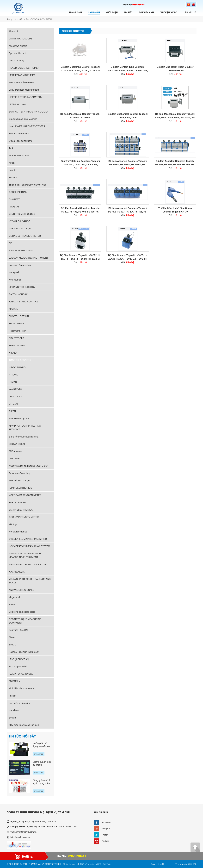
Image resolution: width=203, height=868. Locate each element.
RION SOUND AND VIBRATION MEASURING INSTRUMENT (25, 555)
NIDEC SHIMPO (17, 367)
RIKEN (12, 411)
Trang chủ (12, 19)
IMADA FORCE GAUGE (21, 674)
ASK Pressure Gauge (20, 229)
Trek (11, 148)
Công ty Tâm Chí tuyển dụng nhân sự (41, 782)
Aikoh (12, 163)
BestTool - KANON (18, 630)
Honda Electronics (18, 532)
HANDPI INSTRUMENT (21, 250)
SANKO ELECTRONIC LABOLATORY (28, 564)
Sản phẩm (24, 19)
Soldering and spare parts (22, 612)
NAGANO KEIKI (17, 572)
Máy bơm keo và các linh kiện (24, 725)
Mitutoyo (13, 524)
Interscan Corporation (20, 265)
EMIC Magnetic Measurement (24, 90)
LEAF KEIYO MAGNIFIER (22, 75)
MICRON (14, 309)
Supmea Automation (19, 134)
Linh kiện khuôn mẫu (19, 703)
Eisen (12, 637)
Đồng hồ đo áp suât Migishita (24, 437)
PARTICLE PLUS (18, 502)
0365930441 (139, 4)
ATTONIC (14, 375)
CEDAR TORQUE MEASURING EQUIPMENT (25, 621)
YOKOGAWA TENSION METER (25, 495)
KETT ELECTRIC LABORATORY (26, 97)
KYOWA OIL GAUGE (20, 221)
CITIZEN (13, 404)
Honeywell (14, 272)
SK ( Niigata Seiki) (18, 667)
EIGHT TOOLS (16, 338)
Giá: (80, 74)
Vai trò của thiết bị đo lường (42, 763)
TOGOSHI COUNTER (42, 19)
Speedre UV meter (18, 53)
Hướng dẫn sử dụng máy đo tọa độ (41, 745)
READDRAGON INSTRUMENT (25, 68)
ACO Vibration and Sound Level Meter (28, 466)
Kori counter (15, 280)
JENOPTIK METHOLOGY (22, 214)
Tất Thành (108, 864)
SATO (12, 605)
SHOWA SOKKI (17, 444)
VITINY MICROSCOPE (21, 39)
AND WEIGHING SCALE (22, 590)
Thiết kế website (87, 864)
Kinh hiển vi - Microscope (22, 688)
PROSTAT (14, 207)
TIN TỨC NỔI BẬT (22, 736)
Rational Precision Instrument (24, 652)
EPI (11, 243)
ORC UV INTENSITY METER (24, 517)
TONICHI (14, 177)
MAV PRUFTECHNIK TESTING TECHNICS (25, 428)
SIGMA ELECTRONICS (21, 510)
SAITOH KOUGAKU (19, 294)
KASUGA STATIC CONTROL (24, 302)
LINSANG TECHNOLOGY (22, 287)
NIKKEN (13, 353)
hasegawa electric (18, 46)
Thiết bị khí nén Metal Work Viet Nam (28, 185)
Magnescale (15, 597)
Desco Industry (16, 61)
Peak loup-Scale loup (20, 473)
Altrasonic (14, 31)
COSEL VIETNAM (18, 192)
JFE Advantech (17, 451)
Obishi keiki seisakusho (21, 141)
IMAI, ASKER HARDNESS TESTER (27, 126)
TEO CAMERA (16, 324)
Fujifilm (12, 696)
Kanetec (13, 170)
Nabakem (14, 710)
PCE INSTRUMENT (19, 156)
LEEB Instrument (18, 104)
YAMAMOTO (15, 389)
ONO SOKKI (15, 459)
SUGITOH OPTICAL (19, 316)
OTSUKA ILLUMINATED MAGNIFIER (28, 539)
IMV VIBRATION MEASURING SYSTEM (29, 546)
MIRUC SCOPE (17, 345)
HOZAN (13, 382)
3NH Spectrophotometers (22, 82)
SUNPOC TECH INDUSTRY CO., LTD (28, 112)
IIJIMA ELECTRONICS (20, 488)
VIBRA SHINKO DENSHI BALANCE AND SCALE (30, 581)
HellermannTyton (18, 331)
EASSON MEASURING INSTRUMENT (29, 258)
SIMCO (13, 645)
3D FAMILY (15, 681)
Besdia (12, 718)
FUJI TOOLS (15, 397)
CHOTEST (14, 199)
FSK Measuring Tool (19, 418)
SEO (99, 864)
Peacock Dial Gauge (19, 481)
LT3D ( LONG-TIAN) (19, 659)
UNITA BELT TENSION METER (25, 236)
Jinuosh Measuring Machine (23, 119)
